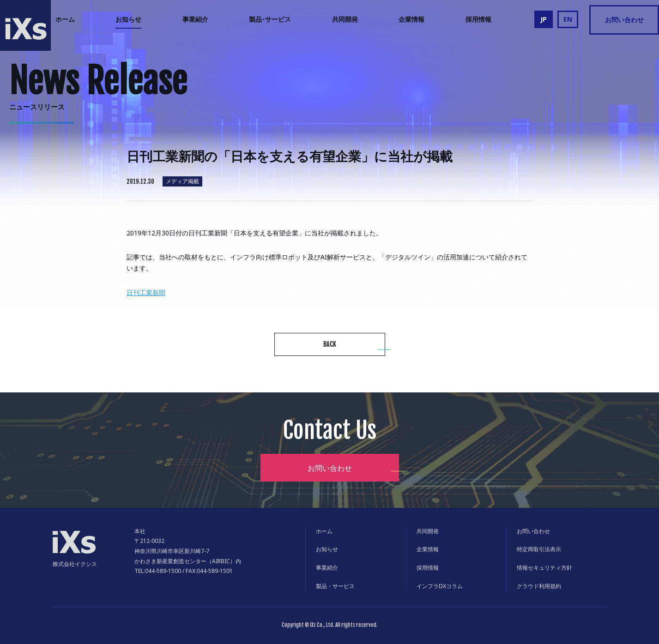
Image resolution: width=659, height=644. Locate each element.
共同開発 (345, 19)
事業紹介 (195, 19)
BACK (330, 344)
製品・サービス (335, 586)
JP (544, 19)
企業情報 (411, 19)
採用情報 (478, 19)
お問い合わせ (624, 20)
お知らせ (128, 19)
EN (568, 19)
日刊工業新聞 (146, 292)
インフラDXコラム (440, 586)
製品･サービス (270, 19)
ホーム (65, 19)
